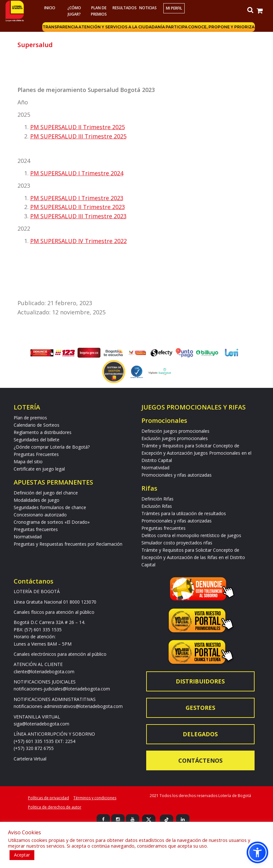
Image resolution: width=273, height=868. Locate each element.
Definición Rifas (157, 499)
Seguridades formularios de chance (50, 507)
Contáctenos (200, 760)
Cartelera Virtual (30, 759)
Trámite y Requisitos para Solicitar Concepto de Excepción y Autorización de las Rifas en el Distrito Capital (193, 557)
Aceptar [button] (22, 855)
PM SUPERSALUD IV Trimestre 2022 (78, 241)
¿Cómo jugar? (74, 11)
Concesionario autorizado (40, 515)
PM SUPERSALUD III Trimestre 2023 (78, 216)
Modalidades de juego (37, 500)
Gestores (200, 708)
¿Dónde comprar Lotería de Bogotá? (52, 447)
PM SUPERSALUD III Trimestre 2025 (78, 136)
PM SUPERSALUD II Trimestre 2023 (78, 207)
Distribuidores (200, 681)
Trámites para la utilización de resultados (184, 513)
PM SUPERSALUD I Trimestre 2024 (77, 173)
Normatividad (28, 537)
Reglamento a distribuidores (43, 432)
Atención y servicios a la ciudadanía (122, 27)
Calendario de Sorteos (37, 425)
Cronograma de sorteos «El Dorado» (52, 522)
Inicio (50, 8)
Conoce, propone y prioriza (221, 27)
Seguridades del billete (37, 440)
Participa (177, 27)
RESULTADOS (124, 8)
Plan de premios (99, 11)
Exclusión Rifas (157, 506)
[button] (257, 852)
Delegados (200, 734)
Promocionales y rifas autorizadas (177, 475)
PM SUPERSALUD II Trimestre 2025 (78, 127)
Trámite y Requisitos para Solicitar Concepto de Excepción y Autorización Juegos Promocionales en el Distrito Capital (196, 453)
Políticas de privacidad (48, 798)
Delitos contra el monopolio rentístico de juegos (191, 535)
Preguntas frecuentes (36, 529)
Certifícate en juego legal (39, 469)
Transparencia (60, 27)
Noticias (148, 8)
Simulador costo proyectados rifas (177, 543)
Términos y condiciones (95, 798)
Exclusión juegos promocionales (175, 438)
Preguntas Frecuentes (36, 454)
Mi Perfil (174, 8)
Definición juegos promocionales (175, 431)
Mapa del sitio (28, 462)
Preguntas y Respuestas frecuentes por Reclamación (68, 544)
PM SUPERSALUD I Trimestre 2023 (77, 198)
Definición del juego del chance (46, 493)
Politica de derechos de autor (55, 807)
